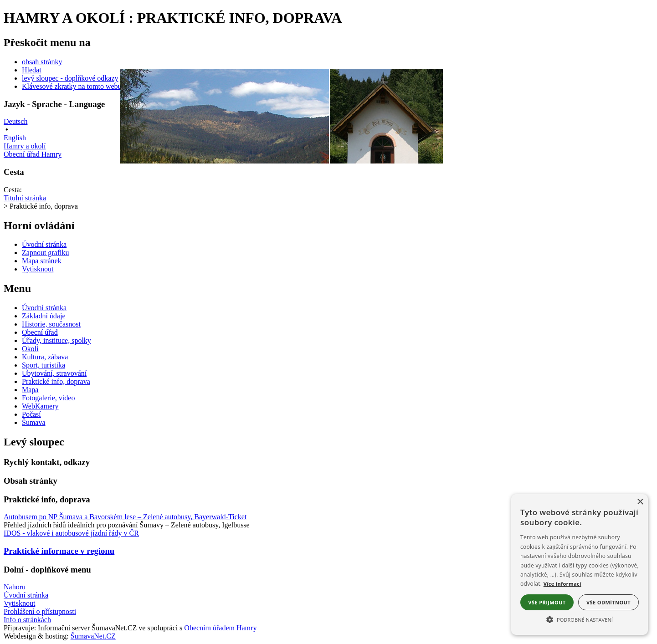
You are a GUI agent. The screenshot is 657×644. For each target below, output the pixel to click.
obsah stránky (42, 62)
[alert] (580, 565)
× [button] (640, 502)
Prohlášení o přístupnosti (40, 611)
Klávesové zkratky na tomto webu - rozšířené (88, 86)
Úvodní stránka (26, 595)
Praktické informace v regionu (59, 551)
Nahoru (15, 587)
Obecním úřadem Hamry (220, 628)
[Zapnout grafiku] (46, 253)
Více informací (562, 584)
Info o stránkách (27, 620)
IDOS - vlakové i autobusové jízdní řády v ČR (71, 533)
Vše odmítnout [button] (608, 602)
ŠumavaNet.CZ (93, 636)
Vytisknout (19, 603)
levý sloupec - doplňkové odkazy (70, 78)
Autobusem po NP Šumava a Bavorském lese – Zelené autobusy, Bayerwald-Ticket (125, 517)
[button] (580, 619)
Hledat (32, 70)
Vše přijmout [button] (547, 602)
